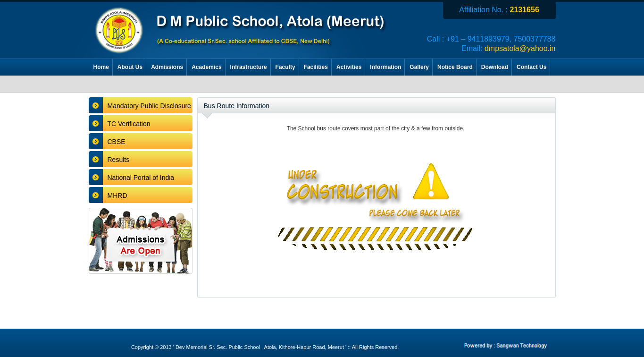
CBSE (117, 142)
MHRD (117, 195)
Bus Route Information (237, 106)
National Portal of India (141, 178)
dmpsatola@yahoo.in (520, 48)
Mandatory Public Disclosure (149, 106)
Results (119, 160)
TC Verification (129, 124)
